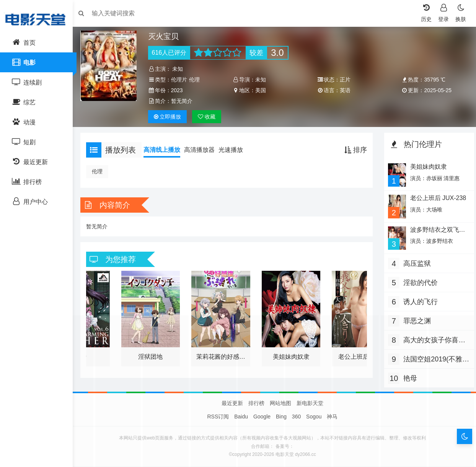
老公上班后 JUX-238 (436, 198)
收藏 (209, 117)
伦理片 (181, 80)
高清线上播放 (166, 150)
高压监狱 (415, 262)
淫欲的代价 (419, 281)
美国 (262, 90)
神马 (332, 417)
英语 (344, 90)
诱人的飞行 (419, 300)
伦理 (197, 80)
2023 (179, 90)
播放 (170, 117)
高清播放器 (203, 150)
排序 (354, 150)
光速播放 (235, 150)
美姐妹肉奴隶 (426, 167)
